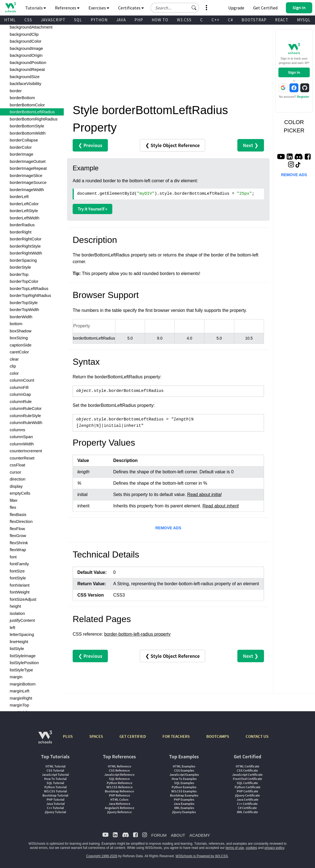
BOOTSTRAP (254, 20)
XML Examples (184, 808)
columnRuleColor (26, 408)
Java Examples (184, 804)
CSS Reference (119, 770)
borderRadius (22, 225)
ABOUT (178, 835)
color (14, 373)
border (16, 91)
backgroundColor (26, 41)
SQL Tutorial (55, 783)
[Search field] (175, 8)
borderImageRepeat (28, 168)
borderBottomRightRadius (34, 119)
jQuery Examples (184, 812)
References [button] (67, 8)
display (16, 486)
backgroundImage (26, 48)
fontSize (17, 571)
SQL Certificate (247, 783)
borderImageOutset (28, 161)
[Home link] (10, 7)
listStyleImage (23, 656)
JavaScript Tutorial (55, 775)
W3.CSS (184, 20)
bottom (16, 324)
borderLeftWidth (25, 218)
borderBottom (22, 98)
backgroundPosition (28, 62)
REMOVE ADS (168, 528)
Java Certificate (247, 799)
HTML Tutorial (55, 766)
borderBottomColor (27, 105)
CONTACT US (257, 736)
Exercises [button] (99, 8)
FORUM (159, 835)
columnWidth (22, 444)
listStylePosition (24, 663)
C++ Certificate (247, 804)
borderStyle (20, 267)
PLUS (68, 736)
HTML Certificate (247, 766)
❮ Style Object (172, 145)
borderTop (19, 274)
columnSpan (21, 437)
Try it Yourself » (92, 209)
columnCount (22, 380)
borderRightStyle (25, 246)
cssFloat (17, 465)
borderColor (21, 147)
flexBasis (18, 514)
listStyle (17, 649)
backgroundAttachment (31, 27)
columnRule (21, 401)
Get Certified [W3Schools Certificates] (265, 8)
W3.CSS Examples (184, 791)
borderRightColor (26, 239)
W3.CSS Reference (120, 787)
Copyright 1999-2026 (102, 856)
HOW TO (160, 20)
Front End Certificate (247, 779)
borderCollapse (24, 140)
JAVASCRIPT (53, 20)
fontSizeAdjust (23, 599)
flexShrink (19, 543)
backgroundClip (24, 34)
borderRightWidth (26, 253)
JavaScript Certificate (247, 775)
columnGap (20, 394)
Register (303, 97)
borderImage (21, 154)
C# (230, 20)
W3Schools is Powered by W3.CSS (202, 856)
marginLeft (20, 691)
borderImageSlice (26, 175)
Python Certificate (247, 787)
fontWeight (20, 592)
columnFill (19, 387)
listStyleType (21, 670)
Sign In (294, 72)
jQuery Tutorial (55, 812)
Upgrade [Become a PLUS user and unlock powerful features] (236, 8)
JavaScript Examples (184, 775)
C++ (215, 20)
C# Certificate (247, 808)
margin (16, 677)
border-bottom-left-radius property (137, 634)
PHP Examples (184, 799)
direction (18, 479)
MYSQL (304, 20)
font (13, 557)
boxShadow (21, 331)
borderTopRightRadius (30, 295)
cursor (16, 472)
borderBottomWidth (28, 133)
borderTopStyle (24, 303)
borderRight (21, 232)
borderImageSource (28, 182)
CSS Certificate (247, 770)
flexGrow (18, 536)
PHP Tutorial (55, 799)
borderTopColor (24, 281)
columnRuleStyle (25, 416)
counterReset (22, 458)
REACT (282, 20)
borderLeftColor (24, 204)
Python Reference (120, 783)
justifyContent (22, 620)
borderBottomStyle (27, 126)
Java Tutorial (55, 804)
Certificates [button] (131, 8)
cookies (251, 848)
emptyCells (20, 493)
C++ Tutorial (55, 808)
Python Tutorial (55, 787)
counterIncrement (26, 451)
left (12, 627)
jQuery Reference (120, 812)
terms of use (235, 848)
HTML (10, 20)
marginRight (21, 698)
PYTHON (99, 20)
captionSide (21, 345)
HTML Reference (120, 766)
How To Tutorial (55, 779)
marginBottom (23, 684)
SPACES (96, 736)
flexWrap (18, 550)
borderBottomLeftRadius (32, 112)
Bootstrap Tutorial (55, 795)
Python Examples (184, 787)
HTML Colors (119, 799)
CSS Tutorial (55, 770)
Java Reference (120, 804)
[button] (194, 8)
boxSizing (19, 338)
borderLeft (19, 197)
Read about (204, 495)
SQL (78, 20)
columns (17, 430)
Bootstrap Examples (184, 795)
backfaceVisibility (26, 84)
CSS (28, 20)
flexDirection (21, 521)
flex (13, 507)
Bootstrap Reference (119, 791)
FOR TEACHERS (176, 736)
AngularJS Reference (120, 808)
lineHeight (19, 642)
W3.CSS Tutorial (55, 791)
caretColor (19, 352)
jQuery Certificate (247, 795)
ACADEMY (200, 835)
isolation (17, 613)
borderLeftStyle (24, 211)
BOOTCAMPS (218, 736)
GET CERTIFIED (133, 736)
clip (13, 366)
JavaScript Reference (119, 775)
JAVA (121, 20)
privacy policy (274, 848)
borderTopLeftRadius (29, 288)
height (15, 606)
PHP (139, 20)
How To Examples (184, 779)
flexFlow (17, 529)
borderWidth (21, 317)
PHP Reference (120, 795)
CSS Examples (184, 770)
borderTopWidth (24, 310)
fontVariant (20, 585)
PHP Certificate (247, 791)
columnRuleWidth (26, 423)
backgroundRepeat (27, 69)
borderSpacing (23, 260)
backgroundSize (25, 77)
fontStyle (18, 578)
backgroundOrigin (26, 55)
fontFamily (19, 564)
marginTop (19, 705)
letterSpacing (22, 634)
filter (14, 500)
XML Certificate (247, 812)
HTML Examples (184, 766)
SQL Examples (184, 783)
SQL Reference (119, 779)
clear (14, 359)
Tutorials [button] (36, 8)
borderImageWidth (27, 190)
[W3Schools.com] (45, 740)
